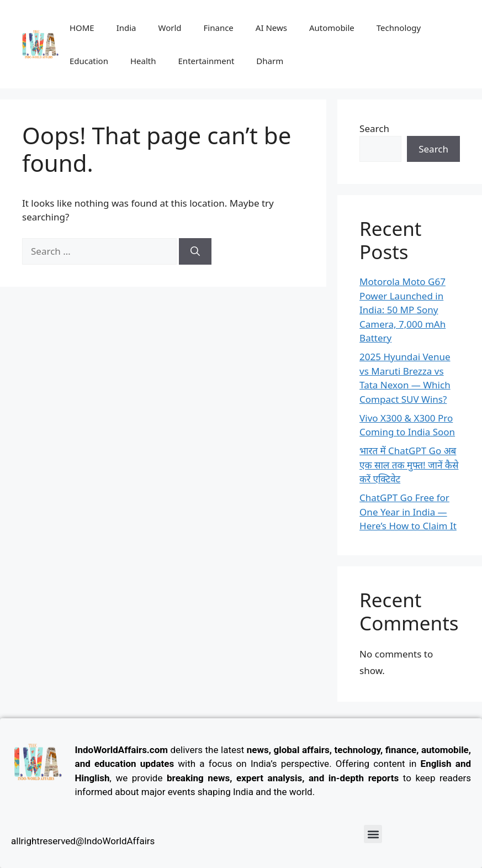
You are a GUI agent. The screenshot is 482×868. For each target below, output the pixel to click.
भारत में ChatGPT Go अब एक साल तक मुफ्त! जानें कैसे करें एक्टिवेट (409, 465)
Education (89, 61)
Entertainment (206, 61)
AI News (271, 28)
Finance (219, 28)
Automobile (332, 28)
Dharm (270, 61)
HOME (82, 28)
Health (143, 61)
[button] (373, 834)
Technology (399, 28)
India (126, 28)
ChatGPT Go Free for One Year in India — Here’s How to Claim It (408, 512)
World (170, 28)
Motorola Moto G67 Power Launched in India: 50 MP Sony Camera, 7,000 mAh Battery (402, 310)
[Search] (195, 251)
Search (374, 128)
